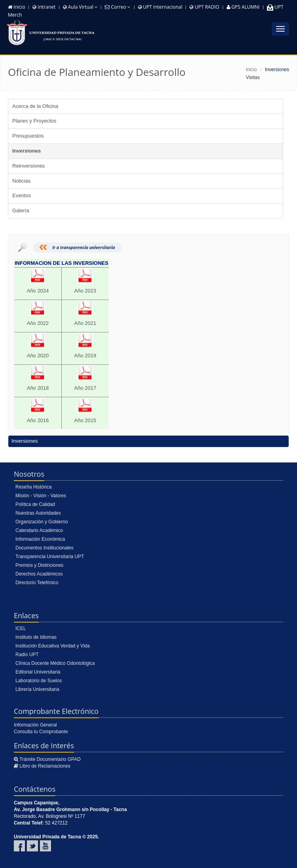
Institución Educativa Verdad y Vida (53, 646)
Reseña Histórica (33, 487)
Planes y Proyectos (34, 121)
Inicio (17, 7)
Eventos (22, 195)
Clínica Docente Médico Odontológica (55, 663)
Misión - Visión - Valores (41, 496)
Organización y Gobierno (42, 522)
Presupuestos (28, 136)
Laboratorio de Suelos (39, 681)
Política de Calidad (35, 504)
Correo (118, 7)
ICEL (21, 628)
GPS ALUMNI (243, 7)
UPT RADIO (204, 7)
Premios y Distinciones (39, 565)
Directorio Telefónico (37, 583)
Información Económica (40, 539)
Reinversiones (28, 166)
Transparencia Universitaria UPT (50, 557)
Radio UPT (27, 655)
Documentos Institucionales (44, 548)
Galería (21, 210)
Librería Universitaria (37, 689)
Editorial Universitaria (38, 672)
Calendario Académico (39, 530)
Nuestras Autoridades (38, 513)
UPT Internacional (160, 7)
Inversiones (26, 151)
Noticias (21, 181)
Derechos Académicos (39, 574)
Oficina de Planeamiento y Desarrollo (97, 72)
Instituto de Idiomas (36, 637)
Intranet (44, 7)
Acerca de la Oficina (35, 106)
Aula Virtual (80, 7)
